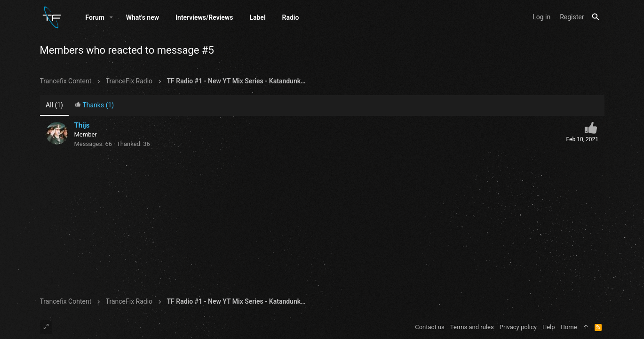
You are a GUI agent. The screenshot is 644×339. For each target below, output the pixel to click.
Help (549, 327)
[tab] (94, 106)
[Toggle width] (46, 327)
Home (569, 327)
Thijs (82, 125)
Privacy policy (518, 327)
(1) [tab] (54, 105)
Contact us (430, 327)
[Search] (596, 17)
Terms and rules (472, 327)
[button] (111, 17)
